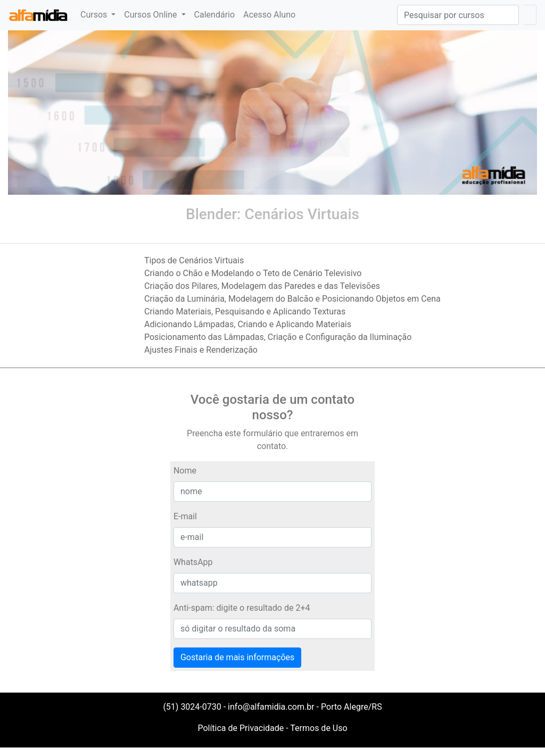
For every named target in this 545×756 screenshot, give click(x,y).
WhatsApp (193, 562)
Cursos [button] (95, 15)
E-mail (185, 516)
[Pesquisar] (458, 15)
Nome (185, 471)
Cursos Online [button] (151, 15)
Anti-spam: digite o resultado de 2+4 (242, 608)
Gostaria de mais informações (237, 657)
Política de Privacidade (241, 728)
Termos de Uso (319, 728)
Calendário (215, 15)
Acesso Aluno (269, 15)
